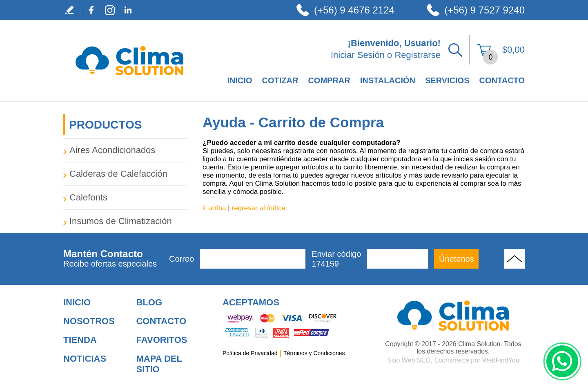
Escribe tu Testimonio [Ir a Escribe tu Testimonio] (72, 10)
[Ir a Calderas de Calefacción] (125, 174)
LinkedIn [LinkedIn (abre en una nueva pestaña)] (128, 10)
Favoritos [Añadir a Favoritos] (161, 340)
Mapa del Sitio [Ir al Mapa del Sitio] (159, 364)
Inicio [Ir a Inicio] (77, 302)
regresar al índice (259, 208)
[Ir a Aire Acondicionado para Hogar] (453, 316)
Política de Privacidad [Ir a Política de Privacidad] (250, 353)
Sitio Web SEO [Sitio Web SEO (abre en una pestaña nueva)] (409, 360)
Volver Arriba (514, 259)
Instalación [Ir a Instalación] (388, 80)
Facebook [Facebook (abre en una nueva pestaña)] (91, 10)
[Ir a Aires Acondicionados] (125, 150)
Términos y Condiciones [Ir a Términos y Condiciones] (314, 353)
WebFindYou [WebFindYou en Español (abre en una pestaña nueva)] (501, 360)
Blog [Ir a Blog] (149, 302)
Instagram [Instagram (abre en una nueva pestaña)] (110, 10)
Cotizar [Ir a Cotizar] (280, 80)
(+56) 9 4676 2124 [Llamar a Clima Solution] (354, 10)
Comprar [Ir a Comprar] (329, 80)
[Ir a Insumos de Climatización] (125, 221)
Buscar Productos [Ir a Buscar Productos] (455, 50)
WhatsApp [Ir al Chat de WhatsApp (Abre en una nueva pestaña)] (562, 361)
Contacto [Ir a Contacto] (502, 80)
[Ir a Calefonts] (125, 198)
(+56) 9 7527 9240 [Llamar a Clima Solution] (484, 10)
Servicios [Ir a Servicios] (447, 80)
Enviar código (336, 259)
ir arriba (214, 208)
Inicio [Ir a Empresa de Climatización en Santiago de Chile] (239, 80)
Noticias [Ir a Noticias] (85, 359)
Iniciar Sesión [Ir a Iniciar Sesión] (358, 55)
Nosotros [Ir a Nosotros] (89, 321)
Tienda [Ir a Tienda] (80, 340)
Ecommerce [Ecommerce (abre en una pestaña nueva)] (451, 360)
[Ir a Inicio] (129, 84)
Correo (182, 259)
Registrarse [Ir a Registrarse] (417, 55)
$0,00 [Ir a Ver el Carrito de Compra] (513, 50)
